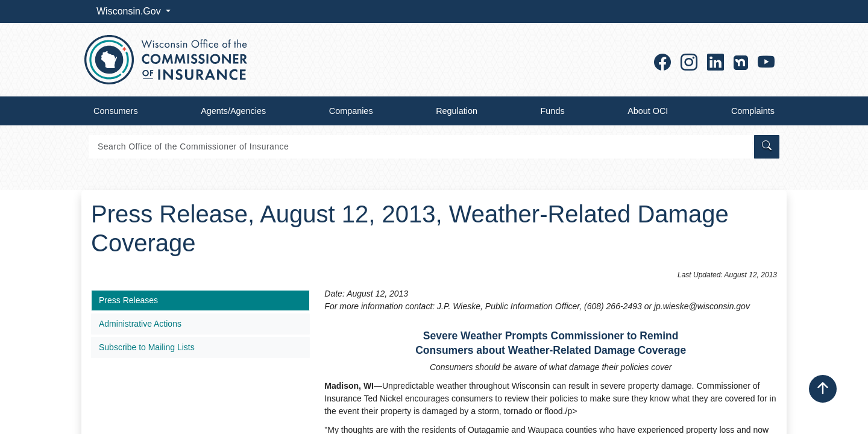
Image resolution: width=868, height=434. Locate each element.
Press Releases (128, 300)
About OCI (648, 111)
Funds (553, 111)
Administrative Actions (140, 324)
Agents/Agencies (233, 111)
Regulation (457, 111)
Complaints (753, 111)
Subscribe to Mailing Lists (147, 347)
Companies (351, 111)
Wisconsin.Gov (130, 11)
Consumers (116, 111)
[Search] (420, 147)
